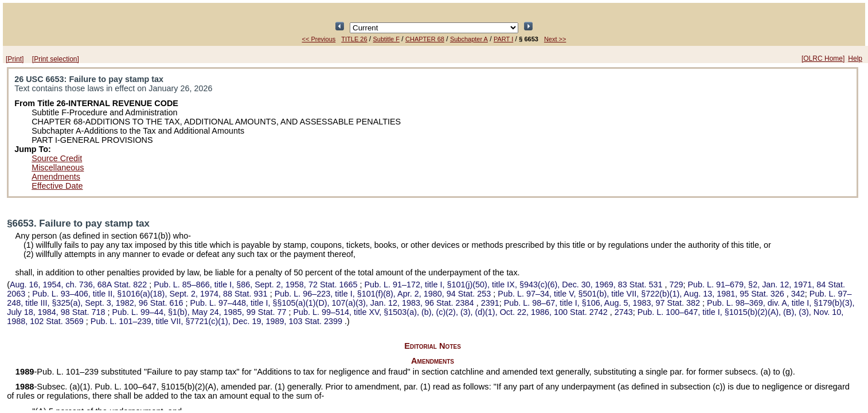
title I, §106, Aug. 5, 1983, (603, 303)
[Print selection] (56, 59)
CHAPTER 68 (425, 39)
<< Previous (319, 39)
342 (798, 294)
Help (855, 59)
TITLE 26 (354, 39)
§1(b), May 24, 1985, (200, 312)
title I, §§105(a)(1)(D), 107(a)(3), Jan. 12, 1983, (333, 303)
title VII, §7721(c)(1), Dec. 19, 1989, (218, 321)
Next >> (555, 39)
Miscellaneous (58, 167)
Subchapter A (469, 39)
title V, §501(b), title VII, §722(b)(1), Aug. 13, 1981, (642, 294)
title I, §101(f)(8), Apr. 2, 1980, (384, 294)
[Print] (15, 59)
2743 (624, 312)
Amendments (56, 177)
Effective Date (57, 186)
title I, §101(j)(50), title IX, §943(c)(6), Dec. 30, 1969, (515, 285)
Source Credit (57, 158)
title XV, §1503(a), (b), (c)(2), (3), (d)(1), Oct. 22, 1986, (451, 312)
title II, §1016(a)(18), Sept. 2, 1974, (151, 294)
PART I (503, 39)
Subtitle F (386, 39)
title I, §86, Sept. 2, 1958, (257, 285)
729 (676, 285)
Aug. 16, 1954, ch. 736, (79, 285)
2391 (490, 303)
